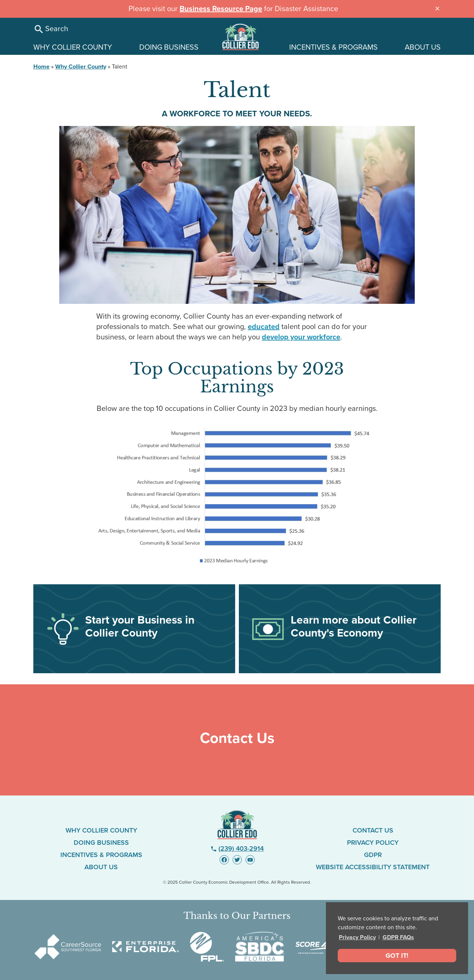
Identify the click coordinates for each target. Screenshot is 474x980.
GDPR (373, 855)
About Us (101, 867)
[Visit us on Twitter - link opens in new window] (237, 860)
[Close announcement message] (437, 8)
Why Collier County (81, 67)
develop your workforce (301, 337)
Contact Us (373, 830)
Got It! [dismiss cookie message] (397, 956)
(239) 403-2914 (237, 848)
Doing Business (101, 843)
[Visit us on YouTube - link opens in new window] (250, 860)
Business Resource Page (221, 9)
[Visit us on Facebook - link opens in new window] (224, 860)
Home (41, 67)
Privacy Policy (357, 937)
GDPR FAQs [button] (398, 937)
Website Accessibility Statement (373, 867)
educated (264, 327)
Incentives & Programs (101, 855)
